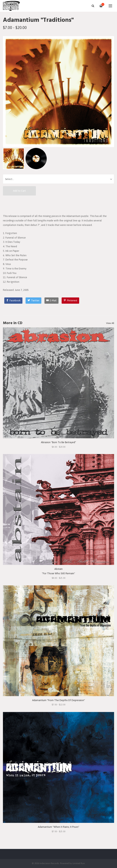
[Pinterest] (70, 301)
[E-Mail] (52, 301)
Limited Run (79, 863)
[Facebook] (13, 301)
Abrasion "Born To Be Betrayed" (58, 442)
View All (110, 323)
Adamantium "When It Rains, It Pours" (58, 827)
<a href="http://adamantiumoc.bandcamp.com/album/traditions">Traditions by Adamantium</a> (58, 205)
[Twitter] (33, 301)
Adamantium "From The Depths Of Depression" (59, 700)
